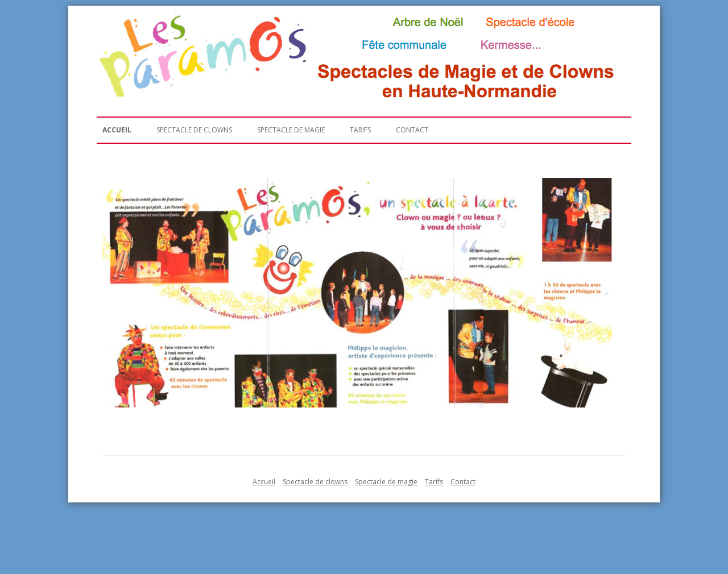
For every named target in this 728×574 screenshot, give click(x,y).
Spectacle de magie (291, 130)
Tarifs (360, 130)
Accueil (117, 130)
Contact (412, 130)
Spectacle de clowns (194, 130)
